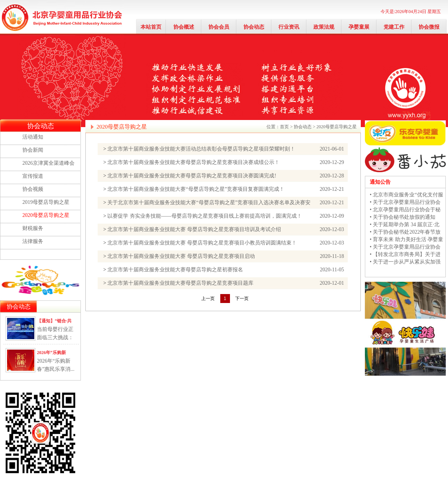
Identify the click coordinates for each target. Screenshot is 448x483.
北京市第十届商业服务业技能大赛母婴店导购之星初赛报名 (175, 270)
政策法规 (324, 27)
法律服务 (33, 241)
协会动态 (254, 27)
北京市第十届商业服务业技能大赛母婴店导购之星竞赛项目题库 (180, 283)
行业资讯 (289, 27)
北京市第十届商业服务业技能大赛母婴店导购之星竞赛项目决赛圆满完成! (192, 176)
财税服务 (33, 228)
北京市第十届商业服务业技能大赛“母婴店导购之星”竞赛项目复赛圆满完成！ (196, 189)
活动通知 (33, 137)
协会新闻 (33, 150)
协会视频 (33, 189)
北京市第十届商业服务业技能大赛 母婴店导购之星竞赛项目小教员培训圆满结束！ (202, 243)
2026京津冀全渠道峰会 (48, 163)
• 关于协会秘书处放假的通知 (403, 217)
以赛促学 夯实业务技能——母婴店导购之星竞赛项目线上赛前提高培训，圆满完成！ (205, 216)
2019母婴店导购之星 (46, 202)
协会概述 (184, 27)
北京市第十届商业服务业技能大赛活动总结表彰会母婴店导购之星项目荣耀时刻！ (201, 149)
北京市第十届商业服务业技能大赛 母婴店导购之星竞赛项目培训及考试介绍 (194, 229)
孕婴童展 (359, 27)
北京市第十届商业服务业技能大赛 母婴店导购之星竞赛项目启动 (181, 256)
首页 (284, 127)
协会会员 (219, 27)
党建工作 (394, 27)
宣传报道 (33, 176)
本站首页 (151, 27)
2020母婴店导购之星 (46, 215)
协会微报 (429, 27)
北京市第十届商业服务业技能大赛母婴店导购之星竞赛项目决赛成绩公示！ (193, 162)
